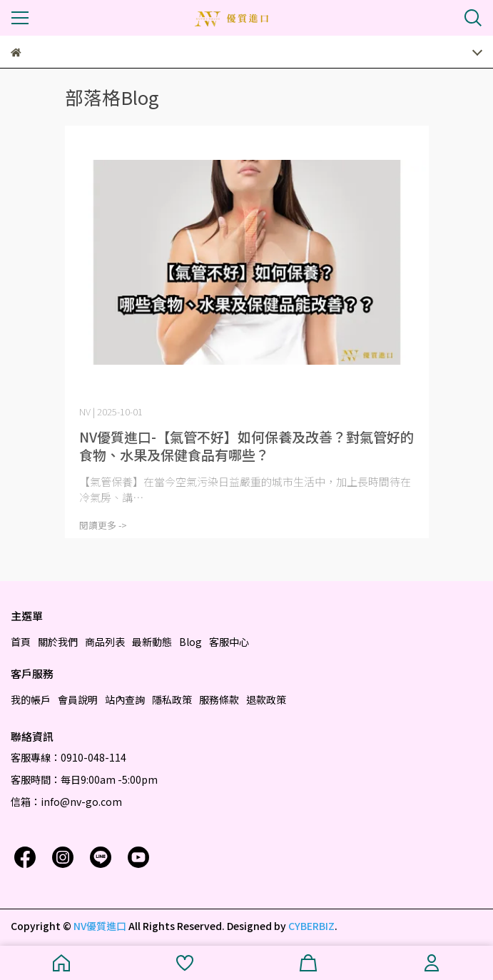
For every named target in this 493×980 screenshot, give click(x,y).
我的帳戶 (31, 699)
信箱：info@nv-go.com (66, 802)
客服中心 (229, 642)
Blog (190, 642)
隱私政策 (172, 699)
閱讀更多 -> (103, 525)
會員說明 (78, 699)
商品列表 (105, 642)
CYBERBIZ (311, 926)
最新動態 (152, 642)
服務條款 (219, 699)
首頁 (21, 642)
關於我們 (58, 642)
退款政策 (266, 699)
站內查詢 (125, 699)
